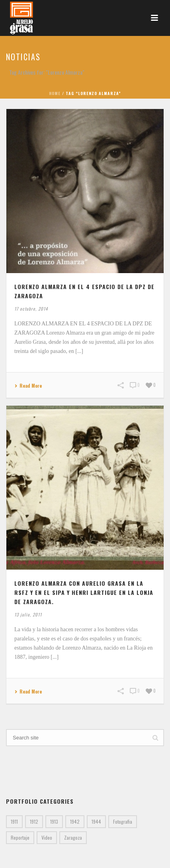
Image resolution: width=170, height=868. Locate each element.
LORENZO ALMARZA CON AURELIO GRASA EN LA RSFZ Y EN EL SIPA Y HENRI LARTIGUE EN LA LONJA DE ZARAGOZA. (84, 592)
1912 (34, 821)
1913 (54, 821)
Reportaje (20, 837)
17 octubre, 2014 (31, 309)
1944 (96, 821)
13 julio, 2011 (28, 614)
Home (55, 93)
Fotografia (123, 821)
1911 (14, 821)
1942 (75, 821)
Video (47, 837)
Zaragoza (73, 837)
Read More (28, 386)
